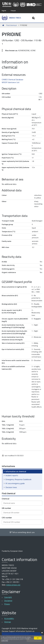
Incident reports (12, 475)
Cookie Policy (5, 641)
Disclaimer (8, 601)
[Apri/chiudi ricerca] (34, 18)
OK (38, 638)
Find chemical (11, 25)
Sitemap (8, 622)
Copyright (8, 597)
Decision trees (11, 487)
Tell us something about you (22, 532)
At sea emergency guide (15, 483)
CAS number (7, 518)
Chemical (6, 499)
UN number (6, 508)
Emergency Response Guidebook (18, 479)
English (4, 11)
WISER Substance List (11, 82)
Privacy (7, 604)
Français (13, 11)
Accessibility (9, 618)
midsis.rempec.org (13, 585)
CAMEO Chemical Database (12, 80)
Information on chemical (16, 471)
